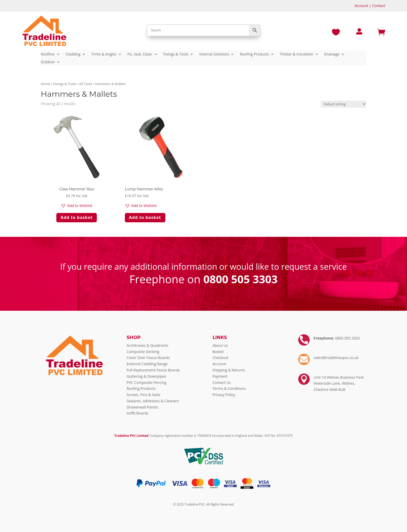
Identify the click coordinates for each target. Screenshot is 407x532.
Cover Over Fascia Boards (148, 358)
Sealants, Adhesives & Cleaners (153, 401)
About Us (220, 345)
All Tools (86, 84)
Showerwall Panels (142, 407)
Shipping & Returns (229, 370)
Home (45, 84)
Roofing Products (254, 54)
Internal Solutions (214, 54)
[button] (77, 206)
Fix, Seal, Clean (140, 54)
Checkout (220, 358)
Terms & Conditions (229, 388)
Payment (220, 376)
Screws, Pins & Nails (144, 395)
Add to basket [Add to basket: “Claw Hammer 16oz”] (77, 217)
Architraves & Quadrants (147, 345)
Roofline (48, 54)
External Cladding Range (147, 364)
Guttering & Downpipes (147, 376)
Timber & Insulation (296, 54)
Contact (379, 6)
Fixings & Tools (176, 54)
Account (361, 6)
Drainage (332, 54)
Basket (218, 352)
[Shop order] (344, 104)
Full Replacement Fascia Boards (153, 370)
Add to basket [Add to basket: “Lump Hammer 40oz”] (145, 217)
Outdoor (48, 62)
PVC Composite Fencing (147, 382)
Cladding (73, 54)
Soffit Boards (138, 413)
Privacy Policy (224, 395)
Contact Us (222, 382)
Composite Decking (143, 352)
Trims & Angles (104, 54)
